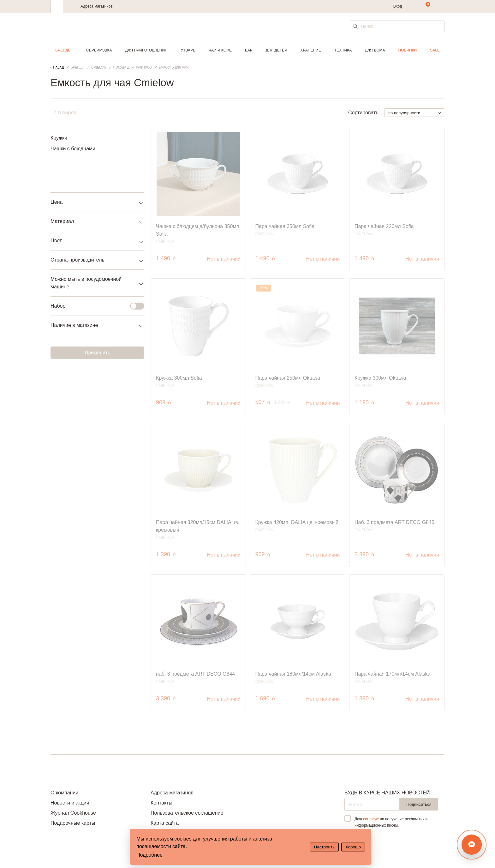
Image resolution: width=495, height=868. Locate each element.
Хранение (310, 50)
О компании (64, 793)
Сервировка (99, 50)
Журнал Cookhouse (73, 813)
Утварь (188, 50)
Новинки (407, 50)
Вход (398, 6)
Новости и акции (70, 803)
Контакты (161, 803)
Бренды (63, 50)
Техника (343, 50)
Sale (435, 50)
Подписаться (419, 804)
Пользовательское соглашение (187, 813)
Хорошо (353, 847)
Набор (94, 306)
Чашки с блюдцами (73, 149)
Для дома (375, 50)
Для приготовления (146, 50)
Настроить (324, 847)
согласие (371, 819)
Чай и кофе (220, 50)
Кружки (59, 138)
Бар (249, 50)
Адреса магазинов (97, 6)
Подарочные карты (73, 823)
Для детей (277, 50)
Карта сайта (165, 823)
